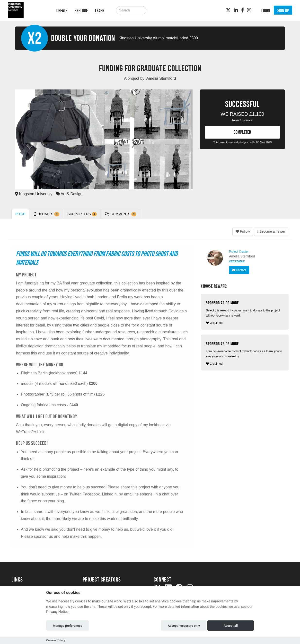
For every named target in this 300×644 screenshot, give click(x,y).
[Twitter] (228, 10)
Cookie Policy (56, 640)
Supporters (82, 214)
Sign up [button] (283, 10)
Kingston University (34, 194)
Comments (121, 214)
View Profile (237, 261)
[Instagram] (249, 10)
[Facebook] (243, 10)
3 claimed (245, 313)
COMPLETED (242, 132)
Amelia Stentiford (242, 256)
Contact (239, 270)
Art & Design (69, 194)
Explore (81, 10)
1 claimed (245, 353)
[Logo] (28, 10)
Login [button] (266, 10)
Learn (100, 10)
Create (62, 10)
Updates (47, 214)
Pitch (20, 214)
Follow (243, 231)
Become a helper (271, 231)
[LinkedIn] (236, 10)
